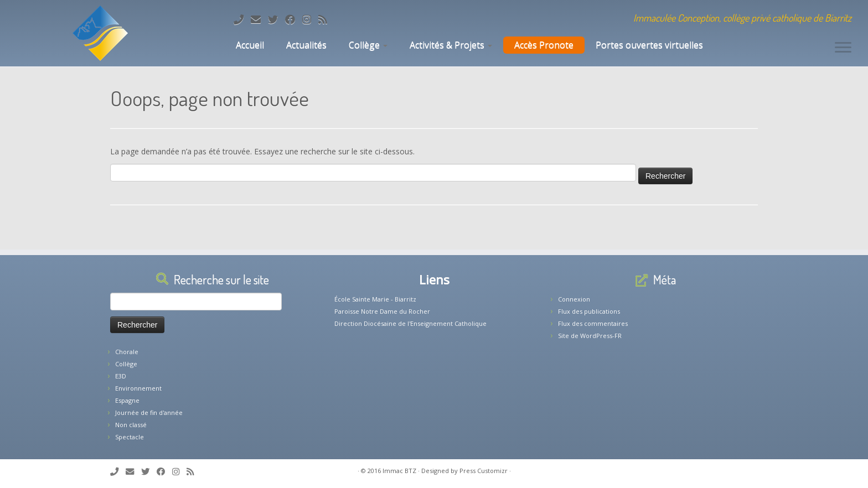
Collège (368, 45)
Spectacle (130, 437)
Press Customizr (484, 471)
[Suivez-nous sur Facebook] (294, 19)
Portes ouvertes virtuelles (649, 45)
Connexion (574, 299)
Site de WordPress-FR (590, 336)
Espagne (127, 400)
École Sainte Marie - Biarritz (375, 299)
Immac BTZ (399, 471)
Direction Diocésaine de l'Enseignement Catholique (410, 323)
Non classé (131, 425)
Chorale (127, 352)
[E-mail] (259, 19)
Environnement (138, 388)
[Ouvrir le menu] (843, 48)
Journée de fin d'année (149, 412)
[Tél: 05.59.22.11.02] (242, 19)
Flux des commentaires (593, 323)
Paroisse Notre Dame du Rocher (382, 311)
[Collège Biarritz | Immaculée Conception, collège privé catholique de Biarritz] (100, 33)
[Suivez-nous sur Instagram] (310, 19)
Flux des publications (589, 311)
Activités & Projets (451, 45)
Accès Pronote (544, 45)
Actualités (306, 45)
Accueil (249, 45)
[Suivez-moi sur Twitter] (277, 19)
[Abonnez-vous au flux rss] (326, 19)
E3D (121, 376)
